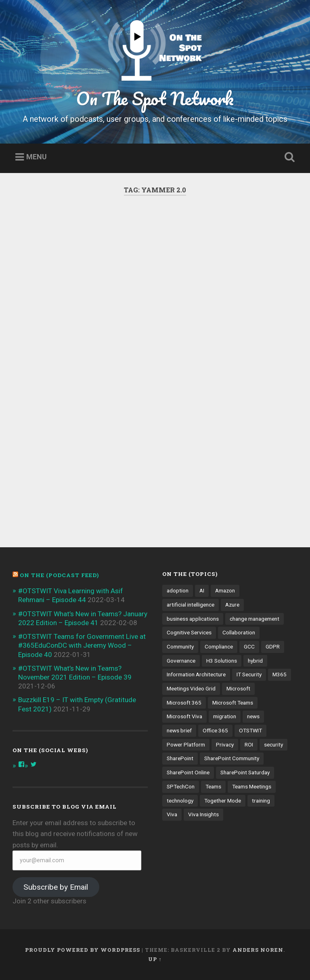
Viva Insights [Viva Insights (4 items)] (203, 814)
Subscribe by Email (56, 887)
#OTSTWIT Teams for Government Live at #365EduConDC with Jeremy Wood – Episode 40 (82, 645)
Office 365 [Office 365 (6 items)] (215, 730)
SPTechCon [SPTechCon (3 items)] (181, 786)
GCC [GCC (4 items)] (249, 646)
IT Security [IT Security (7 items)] (249, 674)
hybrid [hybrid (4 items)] (255, 661)
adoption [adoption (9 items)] (178, 590)
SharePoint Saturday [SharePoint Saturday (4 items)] (245, 772)
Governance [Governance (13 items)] (181, 661)
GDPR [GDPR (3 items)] (273, 646)
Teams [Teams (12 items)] (213, 786)
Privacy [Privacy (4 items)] (225, 744)
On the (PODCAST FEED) (59, 575)
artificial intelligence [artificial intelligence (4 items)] (191, 605)
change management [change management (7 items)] (254, 619)
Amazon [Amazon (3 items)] (225, 590)
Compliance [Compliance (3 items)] (219, 646)
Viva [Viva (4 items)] (172, 814)
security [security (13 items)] (273, 744)
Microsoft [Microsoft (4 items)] (238, 688)
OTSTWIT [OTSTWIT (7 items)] (250, 730)
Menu (37, 157)
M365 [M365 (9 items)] (280, 674)
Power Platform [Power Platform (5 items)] (186, 744)
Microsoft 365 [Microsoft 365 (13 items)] (184, 703)
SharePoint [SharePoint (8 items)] (180, 758)
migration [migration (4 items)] (225, 716)
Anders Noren (258, 950)
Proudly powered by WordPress (83, 950)
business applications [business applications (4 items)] (193, 619)
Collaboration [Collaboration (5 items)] (239, 632)
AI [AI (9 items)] (202, 590)
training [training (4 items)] (261, 801)
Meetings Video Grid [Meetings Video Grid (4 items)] (191, 688)
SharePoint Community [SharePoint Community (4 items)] (232, 758)
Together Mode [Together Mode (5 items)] (223, 801)
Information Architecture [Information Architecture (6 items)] (196, 674)
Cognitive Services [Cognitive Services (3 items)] (189, 632)
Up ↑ (155, 959)
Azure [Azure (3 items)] (232, 605)
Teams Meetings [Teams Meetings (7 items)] (252, 786)
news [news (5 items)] (253, 716)
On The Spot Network (155, 98)
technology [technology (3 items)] (180, 801)
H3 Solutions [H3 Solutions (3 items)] (222, 661)
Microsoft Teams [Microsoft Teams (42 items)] (233, 703)
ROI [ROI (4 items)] (249, 744)
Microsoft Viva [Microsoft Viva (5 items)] (184, 716)
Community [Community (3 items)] (180, 646)
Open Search (288, 157)
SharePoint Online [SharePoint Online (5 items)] (188, 772)
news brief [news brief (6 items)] (179, 730)
